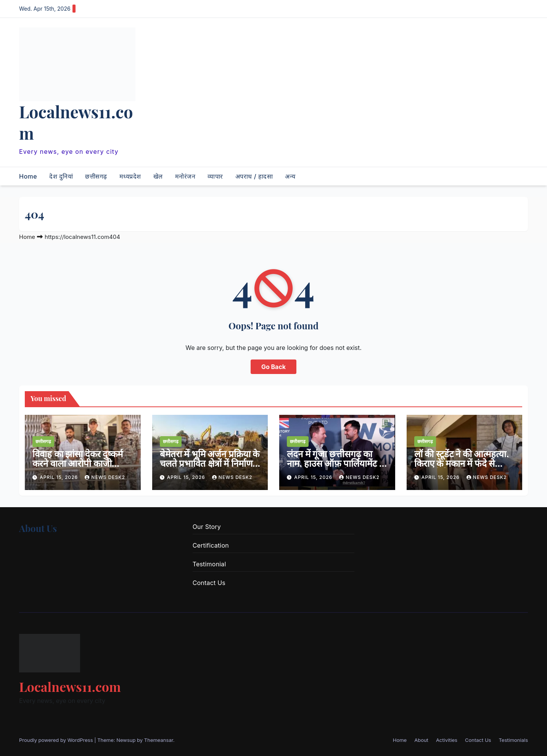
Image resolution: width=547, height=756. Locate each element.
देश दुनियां (61, 176)
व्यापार (215, 176)
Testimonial (209, 564)
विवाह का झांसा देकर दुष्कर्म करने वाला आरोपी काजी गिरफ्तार (78, 463)
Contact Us (209, 583)
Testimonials (513, 740)
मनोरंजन (185, 176)
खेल (158, 176)
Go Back (273, 367)
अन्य (290, 176)
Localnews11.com (76, 122)
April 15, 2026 (60, 477)
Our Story (207, 527)
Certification (211, 545)
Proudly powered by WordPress (57, 740)
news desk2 (105, 477)
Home (28, 176)
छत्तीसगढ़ (96, 176)
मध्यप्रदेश (130, 176)
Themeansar (159, 740)
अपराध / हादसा (254, 176)
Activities (447, 740)
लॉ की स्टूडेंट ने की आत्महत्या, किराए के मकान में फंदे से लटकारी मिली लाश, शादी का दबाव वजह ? (462, 468)
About (421, 740)
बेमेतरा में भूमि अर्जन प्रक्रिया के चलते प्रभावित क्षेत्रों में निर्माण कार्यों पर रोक (210, 463)
